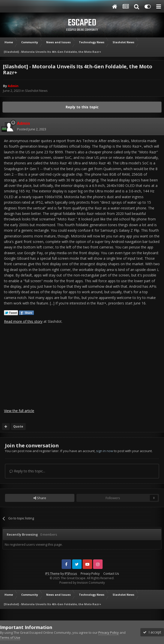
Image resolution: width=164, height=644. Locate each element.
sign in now (105, 451)
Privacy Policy (90, 574)
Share (40, 498)
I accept (152, 632)
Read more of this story (23, 321)
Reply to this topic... (27, 471)
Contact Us (111, 574)
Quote (18, 426)
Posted (32, 129)
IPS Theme (52, 574)
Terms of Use (10, 637)
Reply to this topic (82, 107)
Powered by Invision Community (82, 583)
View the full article (19, 411)
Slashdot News (36, 91)
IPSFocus (71, 574)
